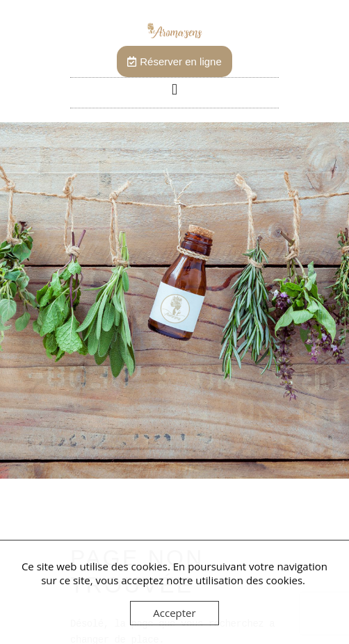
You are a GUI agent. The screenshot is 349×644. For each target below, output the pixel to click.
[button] (174, 89)
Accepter (174, 613)
